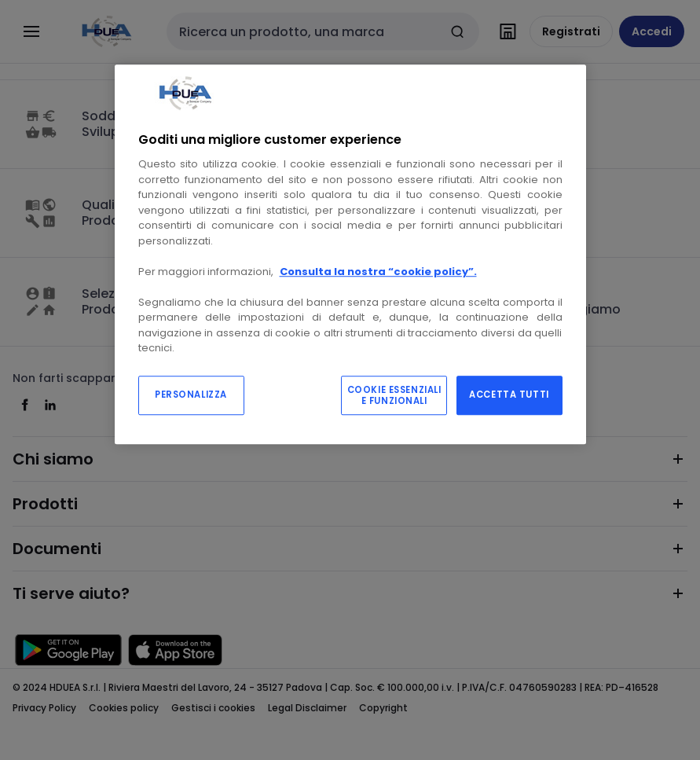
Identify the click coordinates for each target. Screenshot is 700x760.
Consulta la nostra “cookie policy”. (378, 272)
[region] (350, 254)
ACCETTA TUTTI (509, 395)
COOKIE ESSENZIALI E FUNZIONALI (394, 395)
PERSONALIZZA (191, 395)
